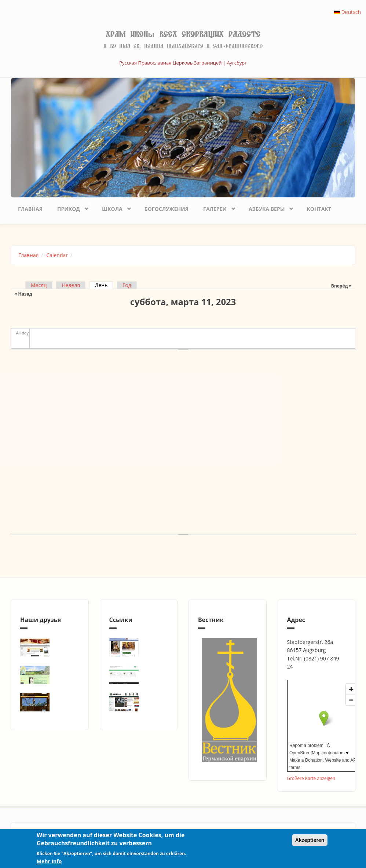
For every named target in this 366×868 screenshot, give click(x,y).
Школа (114, 207)
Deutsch (347, 12)
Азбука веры (268, 207)
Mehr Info (49, 861)
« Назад (23, 294)
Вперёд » (341, 286)
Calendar (57, 255)
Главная (30, 209)
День (104, 285)
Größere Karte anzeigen (311, 778)
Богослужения (166, 209)
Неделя (71, 285)
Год (127, 285)
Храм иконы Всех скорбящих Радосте (183, 34)
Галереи (217, 207)
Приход (70, 207)
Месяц (39, 285)
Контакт (319, 209)
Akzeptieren (310, 840)
